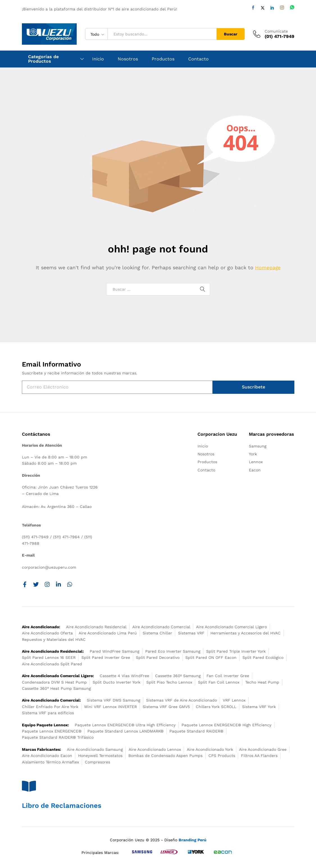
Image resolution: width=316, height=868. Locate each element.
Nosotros (128, 59)
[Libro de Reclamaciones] (29, 786)
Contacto (198, 59)
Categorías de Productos (43, 59)
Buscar (231, 34)
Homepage (268, 267)
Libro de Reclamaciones (62, 806)
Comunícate (276, 31)
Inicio (98, 59)
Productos (163, 59)
